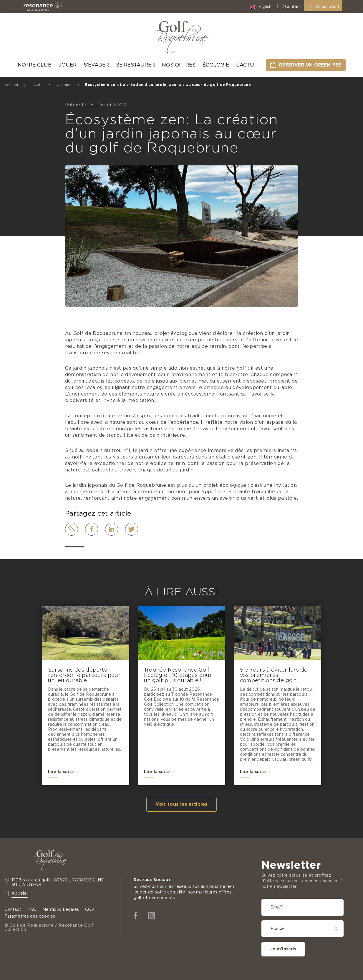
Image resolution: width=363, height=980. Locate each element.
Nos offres (179, 65)
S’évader (96, 65)
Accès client (327, 7)
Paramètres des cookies (30, 916)
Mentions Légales (61, 910)
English (264, 7)
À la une (64, 85)
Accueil (11, 85)
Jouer (68, 65)
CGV (90, 910)
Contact (293, 7)
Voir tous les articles (181, 804)
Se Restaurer (135, 65)
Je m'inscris (283, 949)
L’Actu (245, 65)
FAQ (32, 910)
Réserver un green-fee (310, 65)
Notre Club (35, 65)
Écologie (216, 65)
